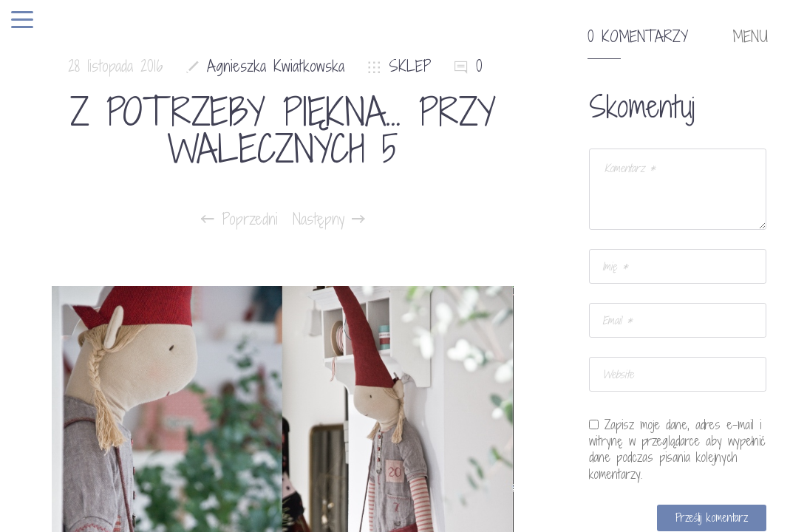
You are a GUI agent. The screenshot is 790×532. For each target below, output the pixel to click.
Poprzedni (239, 219)
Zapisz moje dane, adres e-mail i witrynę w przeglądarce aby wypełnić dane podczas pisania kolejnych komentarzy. (677, 449)
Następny (329, 219)
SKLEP (410, 66)
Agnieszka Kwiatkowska (276, 66)
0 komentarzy (638, 37)
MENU (750, 37)
